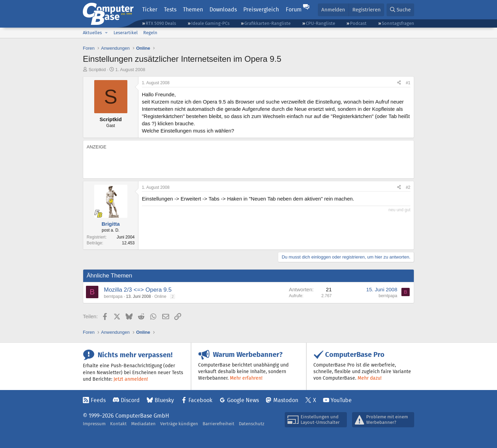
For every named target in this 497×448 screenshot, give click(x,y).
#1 (408, 83)
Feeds (98, 400)
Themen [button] (193, 9)
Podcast (358, 23)
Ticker (150, 9)
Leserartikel (126, 33)
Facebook (200, 400)
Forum (294, 9)
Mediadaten (143, 424)
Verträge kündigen (179, 424)
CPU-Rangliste (320, 23)
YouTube (341, 400)
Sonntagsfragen (398, 23)
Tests (170, 9)
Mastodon (286, 400)
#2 (408, 187)
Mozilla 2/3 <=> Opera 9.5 (138, 290)
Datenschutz (252, 424)
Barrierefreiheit (218, 424)
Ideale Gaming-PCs (210, 23)
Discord (130, 400)
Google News (243, 400)
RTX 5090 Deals (161, 23)
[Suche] (400, 10)
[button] (106, 33)
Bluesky (164, 400)
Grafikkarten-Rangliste (267, 23)
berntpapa (113, 296)
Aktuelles (92, 33)
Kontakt (118, 424)
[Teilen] (399, 83)
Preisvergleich (261, 9)
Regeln (150, 33)
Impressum (94, 424)
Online (160, 296)
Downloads (223, 9)
